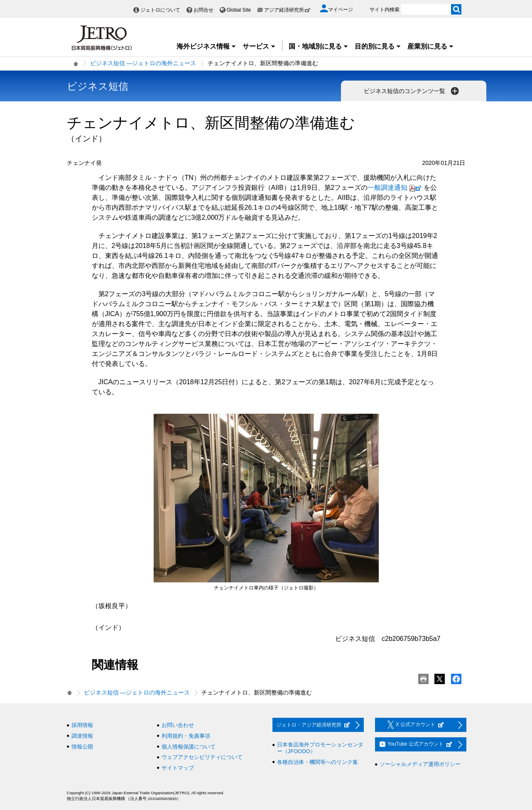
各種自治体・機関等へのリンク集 (317, 762)
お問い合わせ (178, 725)
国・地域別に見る (319, 46)
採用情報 (82, 725)
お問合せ (203, 10)
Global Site (239, 10)
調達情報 (82, 736)
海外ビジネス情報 (206, 46)
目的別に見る (378, 46)
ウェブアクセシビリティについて (202, 757)
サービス (259, 46)
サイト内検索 (385, 10)
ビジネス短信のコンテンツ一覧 (412, 91)
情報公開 (82, 747)
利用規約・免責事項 (186, 736)
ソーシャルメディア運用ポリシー (420, 764)
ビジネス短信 (98, 86)
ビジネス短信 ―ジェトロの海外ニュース (143, 63)
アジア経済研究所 (287, 10)
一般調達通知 (396, 188)
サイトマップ (178, 768)
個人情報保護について (189, 747)
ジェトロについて (160, 10)
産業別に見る (431, 46)
